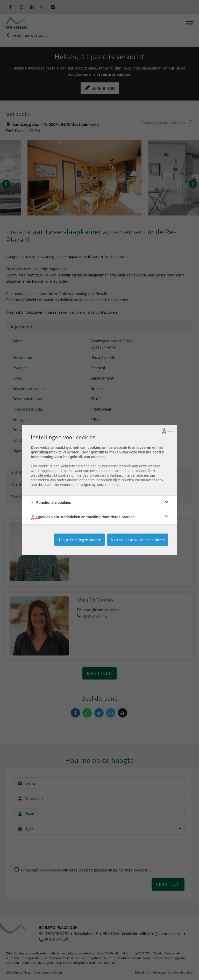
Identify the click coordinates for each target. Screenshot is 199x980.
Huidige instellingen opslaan (79, 540)
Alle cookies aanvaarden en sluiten (138, 540)
